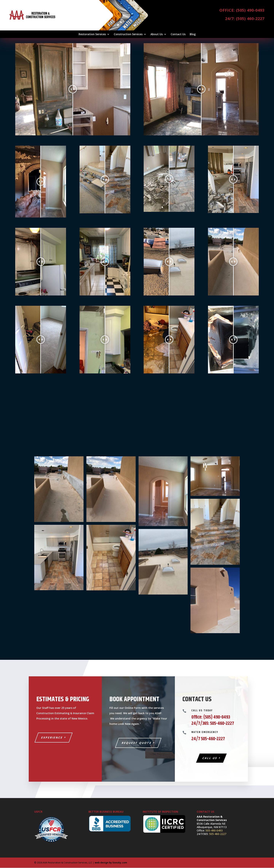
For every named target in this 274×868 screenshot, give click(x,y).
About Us (157, 34)
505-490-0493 (214, 831)
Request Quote (137, 743)
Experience (52, 738)
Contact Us (178, 34)
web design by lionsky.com (111, 863)
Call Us (210, 758)
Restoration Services (92, 34)
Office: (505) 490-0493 (242, 10)
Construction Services (128, 34)
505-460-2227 (218, 834)
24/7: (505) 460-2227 (245, 19)
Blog (193, 34)
